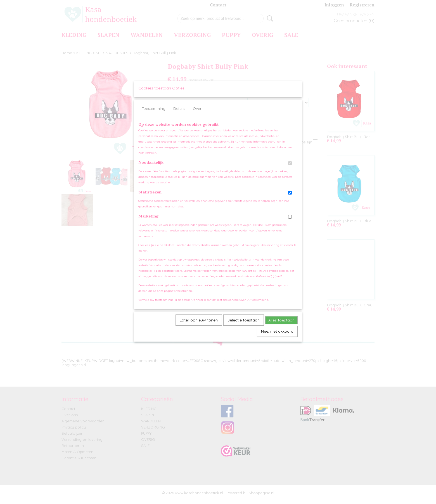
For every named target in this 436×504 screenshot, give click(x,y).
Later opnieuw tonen (199, 326)
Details (179, 114)
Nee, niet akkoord (277, 337)
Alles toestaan (281, 326)
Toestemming (154, 114)
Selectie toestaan (244, 326)
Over (197, 114)
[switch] (290, 169)
